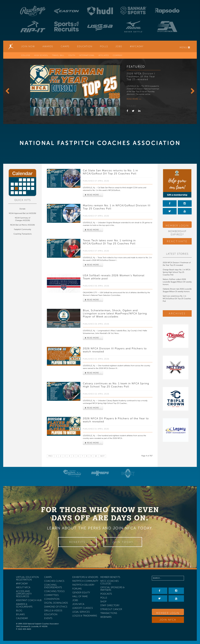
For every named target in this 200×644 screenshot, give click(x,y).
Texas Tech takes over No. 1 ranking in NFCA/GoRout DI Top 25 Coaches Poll (109, 242)
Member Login (177, 226)
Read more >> (134, 99)
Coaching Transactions (23, 234)
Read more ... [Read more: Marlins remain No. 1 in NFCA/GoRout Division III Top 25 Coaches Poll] (93, 230)
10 (96, 456)
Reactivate (177, 241)
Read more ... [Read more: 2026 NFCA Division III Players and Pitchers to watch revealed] (93, 373)
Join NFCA (168, 620)
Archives (177, 313)
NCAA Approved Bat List (19, 213)
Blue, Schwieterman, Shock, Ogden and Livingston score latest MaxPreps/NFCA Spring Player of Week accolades (115, 313)
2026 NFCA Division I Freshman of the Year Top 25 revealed (141, 76)
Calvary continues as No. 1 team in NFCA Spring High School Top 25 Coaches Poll (116, 385)
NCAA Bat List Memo (19, 225)
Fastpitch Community (23, 229)
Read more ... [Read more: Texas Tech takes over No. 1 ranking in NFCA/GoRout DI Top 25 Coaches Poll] (93, 265)
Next (102, 456)
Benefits (77, 542)
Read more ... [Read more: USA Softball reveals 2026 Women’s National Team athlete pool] (93, 300)
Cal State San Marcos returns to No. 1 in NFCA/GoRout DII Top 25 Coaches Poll (110, 172)
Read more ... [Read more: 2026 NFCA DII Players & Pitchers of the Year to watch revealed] (93, 443)
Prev (50, 456)
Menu (185, 47)
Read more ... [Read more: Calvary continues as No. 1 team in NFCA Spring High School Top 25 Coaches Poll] (93, 408)
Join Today (123, 542)
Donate (22, 209)
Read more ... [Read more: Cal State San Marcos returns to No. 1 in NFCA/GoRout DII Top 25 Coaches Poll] (93, 195)
